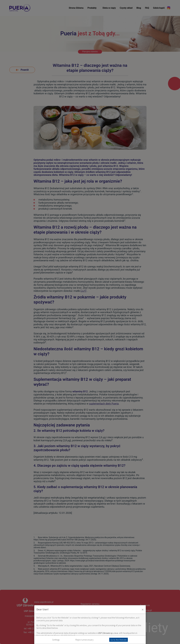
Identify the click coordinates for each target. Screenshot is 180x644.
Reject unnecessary (84, 640)
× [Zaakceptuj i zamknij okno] (143, 609)
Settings (56, 640)
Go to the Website (119, 640)
